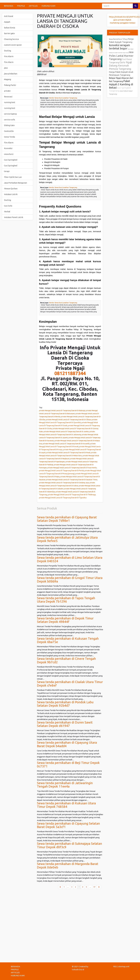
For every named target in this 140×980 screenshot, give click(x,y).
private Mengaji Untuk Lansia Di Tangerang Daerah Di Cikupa (69, 419)
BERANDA (9, 6)
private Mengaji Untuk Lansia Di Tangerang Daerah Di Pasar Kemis (72, 468)
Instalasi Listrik (11, 194)
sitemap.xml (124, 966)
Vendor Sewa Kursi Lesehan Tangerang (63, 98)
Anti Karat (9, 16)
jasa (6, 68)
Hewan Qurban (11, 189)
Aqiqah (7, 22)
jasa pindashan (11, 74)
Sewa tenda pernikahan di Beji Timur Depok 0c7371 (68, 764)
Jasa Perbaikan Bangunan (15, 183)
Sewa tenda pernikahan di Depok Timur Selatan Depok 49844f (65, 620)
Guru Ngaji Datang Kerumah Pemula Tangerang (120, 65)
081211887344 (70, 373)
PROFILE (21, 6)
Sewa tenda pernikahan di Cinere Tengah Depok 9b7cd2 (66, 660)
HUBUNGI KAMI (48, 6)
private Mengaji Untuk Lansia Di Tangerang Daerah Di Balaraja (62, 410)
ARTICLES (33, 6)
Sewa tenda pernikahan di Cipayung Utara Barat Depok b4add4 (67, 744)
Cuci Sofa (8, 206)
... (68, 887)
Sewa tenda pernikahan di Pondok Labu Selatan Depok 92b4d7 (65, 704)
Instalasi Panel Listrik (14, 217)
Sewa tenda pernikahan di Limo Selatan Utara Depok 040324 (70, 559)
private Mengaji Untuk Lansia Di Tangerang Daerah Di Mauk (68, 453)
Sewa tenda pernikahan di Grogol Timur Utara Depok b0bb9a (70, 580)
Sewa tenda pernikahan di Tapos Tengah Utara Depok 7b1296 (66, 600)
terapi (7, 171)
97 (94, 887)
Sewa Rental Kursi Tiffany (118, 39)
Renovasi (8, 97)
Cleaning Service (11, 39)
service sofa (9, 120)
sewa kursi (9, 154)
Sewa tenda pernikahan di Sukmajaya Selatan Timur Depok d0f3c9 (69, 845)
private (7, 91)
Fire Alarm (9, 56)
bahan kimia (10, 28)
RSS (115, 966)
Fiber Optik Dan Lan (13, 177)
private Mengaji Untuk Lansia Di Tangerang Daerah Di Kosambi (66, 444)
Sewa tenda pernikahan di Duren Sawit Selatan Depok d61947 (65, 724)
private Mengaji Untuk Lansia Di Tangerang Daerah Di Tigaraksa (63, 498)
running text (10, 102)
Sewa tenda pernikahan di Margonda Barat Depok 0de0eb (68, 866)
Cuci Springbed (11, 160)
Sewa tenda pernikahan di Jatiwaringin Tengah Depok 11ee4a (65, 785)
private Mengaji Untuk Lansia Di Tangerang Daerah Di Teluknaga (72, 495)
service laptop (10, 114)
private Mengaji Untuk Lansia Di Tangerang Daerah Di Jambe (66, 431)
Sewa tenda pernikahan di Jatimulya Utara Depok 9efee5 (67, 539)
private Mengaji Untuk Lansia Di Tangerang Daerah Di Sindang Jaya (64, 483)
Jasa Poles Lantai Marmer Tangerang (121, 56)
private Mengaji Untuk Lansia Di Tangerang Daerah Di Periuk (61, 471)
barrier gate (9, 33)
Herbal (7, 212)
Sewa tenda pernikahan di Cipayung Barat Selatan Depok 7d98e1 (67, 519)
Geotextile (9, 131)
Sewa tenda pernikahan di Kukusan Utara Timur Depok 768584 (66, 805)
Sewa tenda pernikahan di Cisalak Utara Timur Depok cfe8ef (70, 684)
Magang (7, 79)
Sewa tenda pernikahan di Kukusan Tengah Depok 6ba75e (68, 640)
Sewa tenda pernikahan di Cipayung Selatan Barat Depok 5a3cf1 (68, 825)
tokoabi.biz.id (78, 969)
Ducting (7, 51)
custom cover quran (13, 45)
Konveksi (8, 148)
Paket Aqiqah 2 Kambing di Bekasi (121, 84)
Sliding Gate (9, 125)
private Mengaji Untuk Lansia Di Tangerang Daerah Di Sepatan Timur (72, 480)
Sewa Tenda (9, 137)
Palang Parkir (10, 85)
